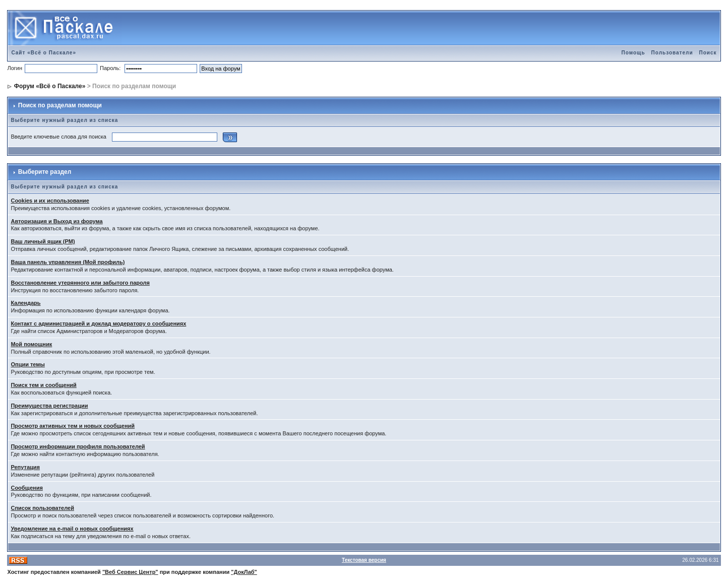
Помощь (633, 53)
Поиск (708, 53)
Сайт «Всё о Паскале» (44, 53)
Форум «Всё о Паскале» (50, 86)
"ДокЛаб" (244, 572)
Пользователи (672, 53)
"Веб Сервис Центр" (130, 572)
